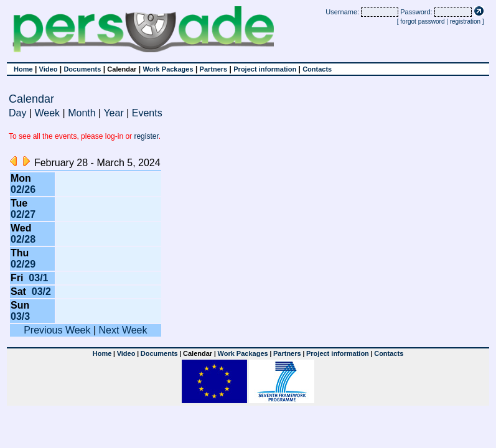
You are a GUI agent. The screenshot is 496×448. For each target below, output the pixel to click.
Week (48, 113)
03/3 (20, 316)
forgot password (422, 21)
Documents (82, 69)
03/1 (38, 278)
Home (23, 69)
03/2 (41, 292)
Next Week (123, 330)
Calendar (122, 69)
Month (82, 113)
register (146, 136)
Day (17, 113)
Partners (214, 69)
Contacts (317, 69)
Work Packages (168, 69)
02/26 (23, 189)
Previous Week (57, 330)
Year (113, 113)
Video (49, 69)
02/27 (23, 214)
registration (465, 21)
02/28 (23, 239)
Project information (265, 69)
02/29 (23, 264)
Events (147, 113)
